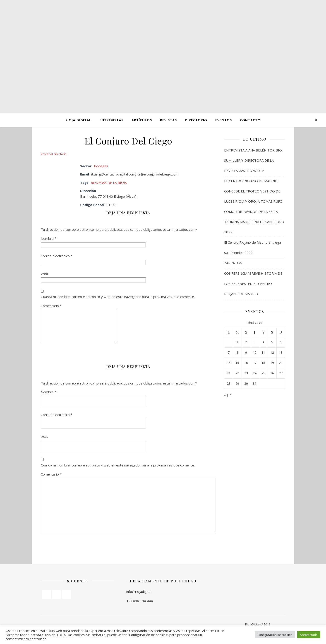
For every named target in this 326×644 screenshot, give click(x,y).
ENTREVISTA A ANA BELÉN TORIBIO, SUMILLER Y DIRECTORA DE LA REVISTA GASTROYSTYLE (253, 160)
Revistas (168, 120)
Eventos (224, 120)
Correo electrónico (57, 256)
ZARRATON (233, 263)
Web (44, 274)
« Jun (228, 395)
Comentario (51, 306)
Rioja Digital (78, 120)
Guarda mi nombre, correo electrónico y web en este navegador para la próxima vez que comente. (118, 297)
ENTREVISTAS (111, 120)
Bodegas (101, 166)
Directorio (196, 120)
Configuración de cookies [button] (275, 635)
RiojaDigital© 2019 (258, 624)
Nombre (49, 238)
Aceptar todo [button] (309, 635)
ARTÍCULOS (142, 120)
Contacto (250, 120)
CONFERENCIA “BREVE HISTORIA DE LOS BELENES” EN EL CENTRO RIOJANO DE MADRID (253, 284)
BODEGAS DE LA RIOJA (109, 183)
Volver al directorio (54, 154)
